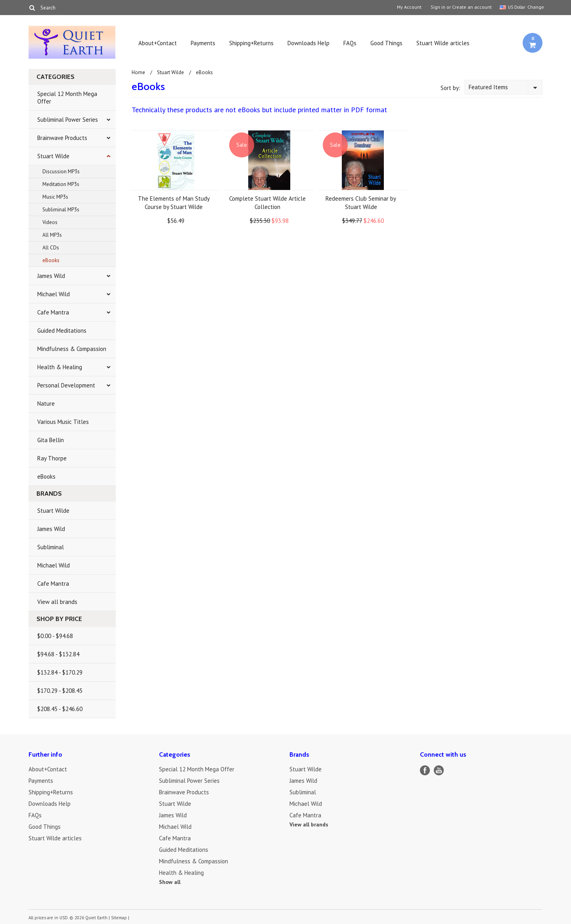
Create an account (472, 7)
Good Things (386, 43)
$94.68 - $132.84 (58, 654)
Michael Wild (54, 294)
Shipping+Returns (251, 43)
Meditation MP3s (61, 184)
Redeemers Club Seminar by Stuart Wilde (361, 203)
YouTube (439, 770)
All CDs (51, 248)
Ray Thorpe (52, 458)
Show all (170, 882)
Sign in (438, 7)
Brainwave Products (62, 138)
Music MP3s (55, 197)
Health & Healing (60, 367)
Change (535, 7)
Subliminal (51, 547)
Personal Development (66, 385)
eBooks (51, 260)
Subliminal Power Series (68, 120)
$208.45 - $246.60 (60, 709)
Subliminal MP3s (61, 210)
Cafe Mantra (53, 312)
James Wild (51, 276)
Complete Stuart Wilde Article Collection (267, 203)
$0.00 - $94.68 (55, 636)
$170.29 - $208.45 (60, 691)
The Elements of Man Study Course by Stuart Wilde (174, 203)
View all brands (57, 602)
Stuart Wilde (53, 156)
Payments (203, 43)
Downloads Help (308, 43)
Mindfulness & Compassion (72, 349)
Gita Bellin (51, 440)
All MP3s (52, 235)
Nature (46, 404)
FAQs (350, 43)
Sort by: (450, 88)
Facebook (425, 770)
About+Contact (158, 43)
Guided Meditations (62, 331)
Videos (50, 222)
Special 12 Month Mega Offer (67, 98)
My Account (409, 7)
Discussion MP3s (61, 172)
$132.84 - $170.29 (60, 672)
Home (138, 72)
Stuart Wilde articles (443, 43)
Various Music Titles (63, 422)
